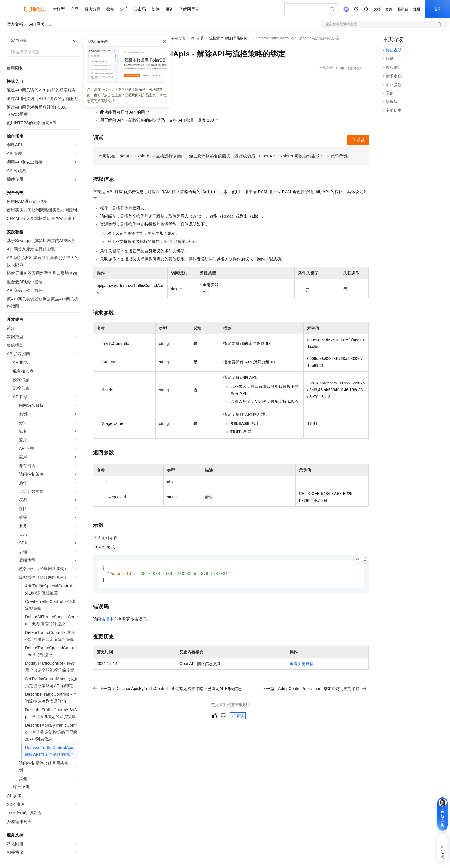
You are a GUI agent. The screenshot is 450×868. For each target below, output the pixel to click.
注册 (417, 9)
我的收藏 (354, 68)
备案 (389, 9)
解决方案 (92, 9)
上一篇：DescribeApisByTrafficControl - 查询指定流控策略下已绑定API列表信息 (167, 689)
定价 (124, 9)
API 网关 (37, 24)
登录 (438, 9)
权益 (110, 9)
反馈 (238, 717)
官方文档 (15, 24)
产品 (75, 9)
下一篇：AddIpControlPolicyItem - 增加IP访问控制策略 (314, 689)
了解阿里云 (189, 9)
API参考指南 (175, 38)
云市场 (140, 9)
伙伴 (156, 9)
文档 (377, 9)
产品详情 (326, 68)
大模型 (59, 9)
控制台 (403, 9)
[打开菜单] (9, 9)
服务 (169, 9)
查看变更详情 (302, 664)
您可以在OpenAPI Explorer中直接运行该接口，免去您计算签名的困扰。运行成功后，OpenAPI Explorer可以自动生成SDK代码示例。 (225, 156)
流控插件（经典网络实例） (230, 38)
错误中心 (110, 620)
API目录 (197, 38)
